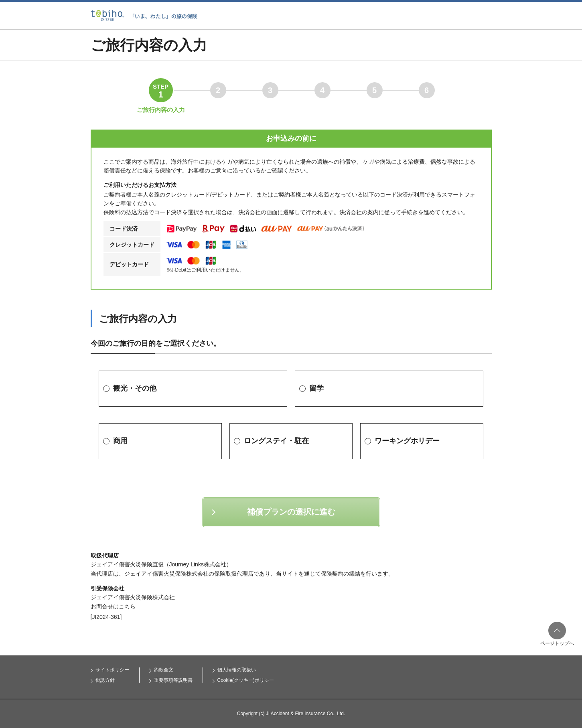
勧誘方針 (105, 680)
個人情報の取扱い (237, 670)
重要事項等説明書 (173, 680)
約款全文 (164, 670)
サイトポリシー (112, 670)
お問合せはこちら (113, 606)
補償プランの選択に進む (291, 512)
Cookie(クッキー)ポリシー (246, 680)
